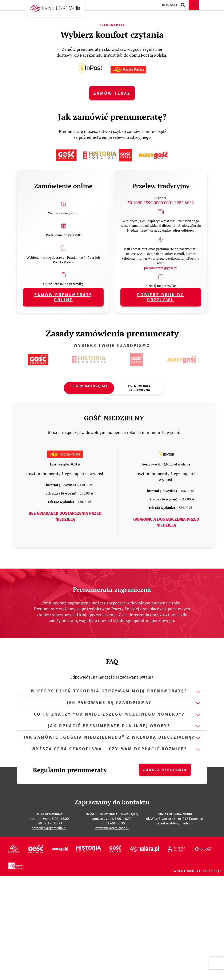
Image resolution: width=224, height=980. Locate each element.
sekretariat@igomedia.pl (175, 823)
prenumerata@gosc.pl (161, 268)
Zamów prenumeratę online (63, 297)
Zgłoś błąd (212, 871)
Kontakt (170, 5)
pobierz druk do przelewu (161, 297)
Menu (194, 5)
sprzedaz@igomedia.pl (49, 828)
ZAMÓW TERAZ (112, 93)
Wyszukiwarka (184, 5)
